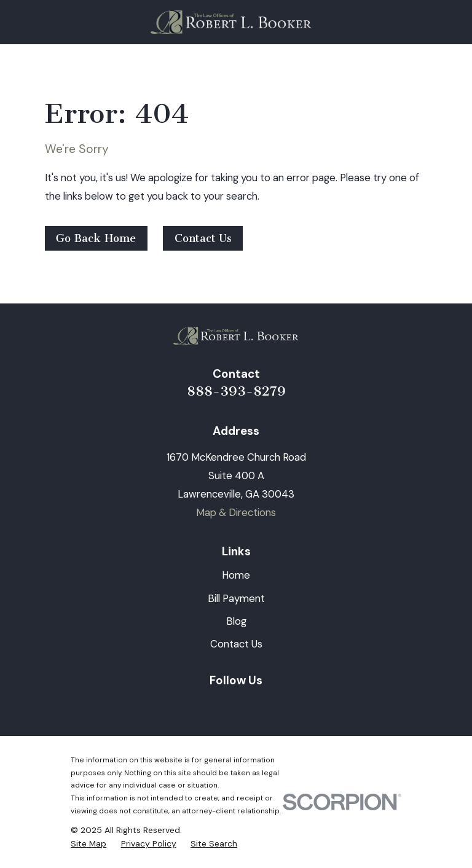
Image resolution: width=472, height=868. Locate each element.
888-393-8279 (236, 391)
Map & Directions (236, 512)
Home (236, 575)
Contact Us (203, 238)
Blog (236, 621)
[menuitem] (88, 844)
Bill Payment (236, 598)
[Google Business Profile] (281, 705)
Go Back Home (96, 238)
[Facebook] (221, 705)
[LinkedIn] (191, 705)
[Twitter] (251, 705)
